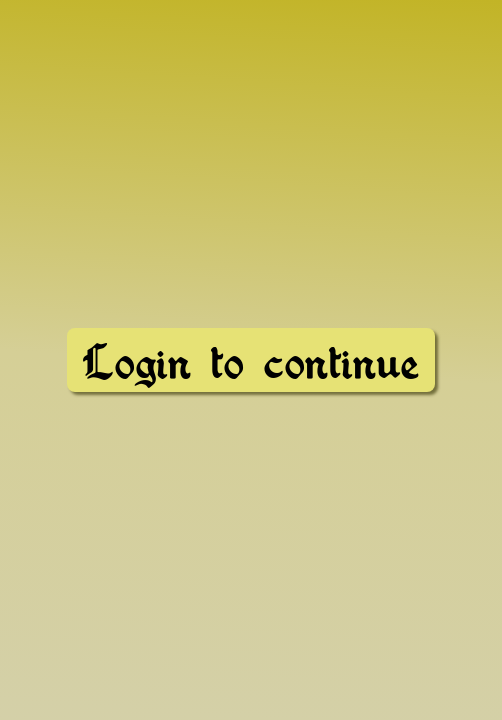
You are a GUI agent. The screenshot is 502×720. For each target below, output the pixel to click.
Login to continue (251, 362)
